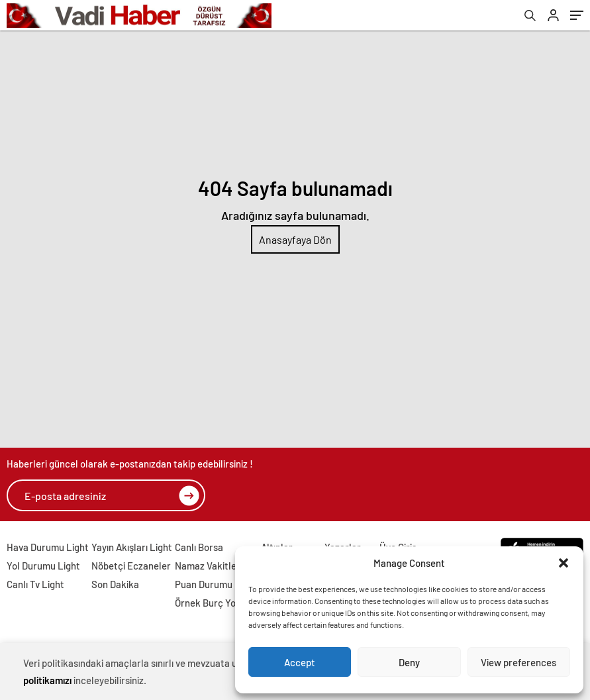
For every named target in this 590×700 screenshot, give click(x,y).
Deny (409, 662)
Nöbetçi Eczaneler (131, 566)
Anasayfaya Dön (295, 239)
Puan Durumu (204, 584)
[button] (564, 563)
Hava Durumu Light (48, 547)
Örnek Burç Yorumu (217, 603)
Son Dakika (115, 584)
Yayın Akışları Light (132, 547)
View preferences (518, 662)
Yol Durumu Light (43, 566)
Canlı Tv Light (35, 584)
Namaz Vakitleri (209, 566)
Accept (300, 662)
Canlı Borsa (199, 547)
